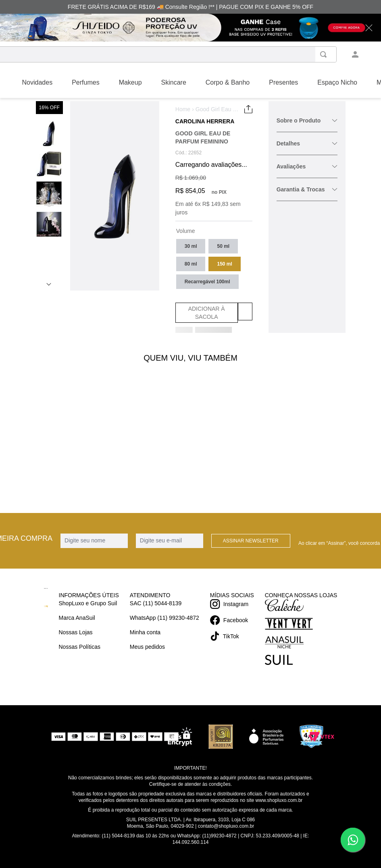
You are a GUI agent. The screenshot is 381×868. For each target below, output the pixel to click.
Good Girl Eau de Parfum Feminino (216, 109)
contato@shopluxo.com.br (225, 826)
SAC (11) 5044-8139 (156, 604)
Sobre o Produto (307, 120)
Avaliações (307, 166)
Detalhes (307, 143)
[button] (191, 246)
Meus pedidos (148, 648)
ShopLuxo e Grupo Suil (88, 604)
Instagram (232, 605)
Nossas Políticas (79, 648)
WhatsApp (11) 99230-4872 (166, 619)
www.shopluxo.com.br (277, 800)
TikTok (228, 637)
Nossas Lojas (76, 633)
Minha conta (146, 633)
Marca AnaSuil (77, 619)
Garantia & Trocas (307, 189)
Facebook (232, 621)
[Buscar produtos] (325, 54)
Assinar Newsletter (249, 542)
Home (183, 109)
